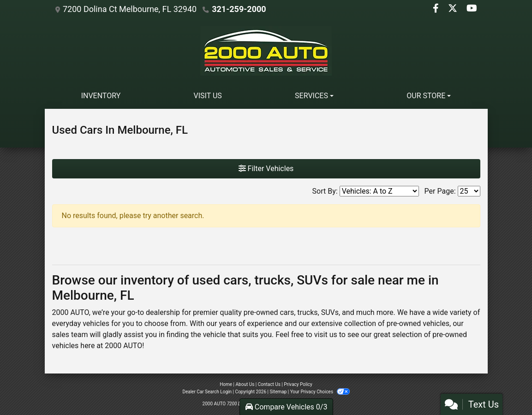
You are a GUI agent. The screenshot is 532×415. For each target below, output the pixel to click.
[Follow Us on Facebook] (437, 9)
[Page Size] (469, 191)
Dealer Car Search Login (207, 392)
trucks (307, 312)
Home (226, 384)
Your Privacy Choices (320, 392)
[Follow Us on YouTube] (472, 9)
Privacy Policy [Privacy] (298, 384)
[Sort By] (379, 191)
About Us (245, 384)
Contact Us (269, 384)
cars (287, 312)
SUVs (330, 312)
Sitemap (278, 392)
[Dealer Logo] (266, 51)
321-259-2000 (239, 9)
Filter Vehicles (266, 169)
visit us (326, 335)
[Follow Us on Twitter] (454, 9)
